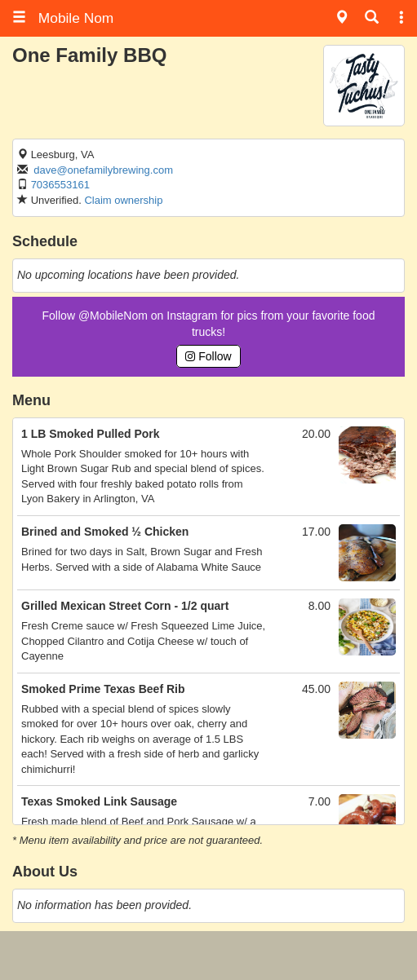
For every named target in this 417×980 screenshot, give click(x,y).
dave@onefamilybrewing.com (103, 170)
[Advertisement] (209, 956)
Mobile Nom (63, 18)
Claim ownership (123, 200)
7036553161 (60, 185)
